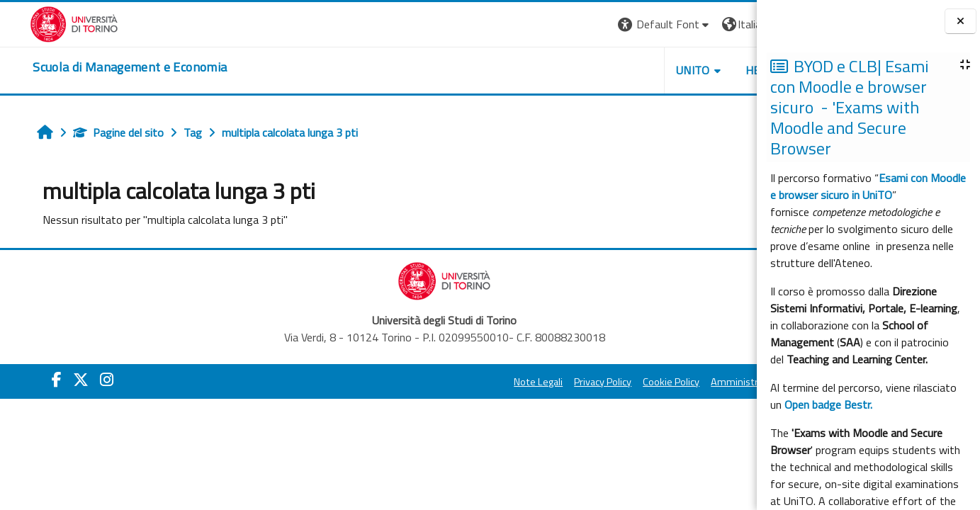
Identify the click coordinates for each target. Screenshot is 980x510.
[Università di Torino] (44, 23)
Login (732, 24)
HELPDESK (671, 70)
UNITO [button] (591, 70)
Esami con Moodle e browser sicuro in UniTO (868, 186)
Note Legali (436, 382)
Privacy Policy (501, 382)
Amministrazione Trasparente (675, 382)
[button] (562, 24)
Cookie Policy (569, 382)
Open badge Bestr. (828, 404)
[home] (100, 67)
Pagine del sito (96, 132)
